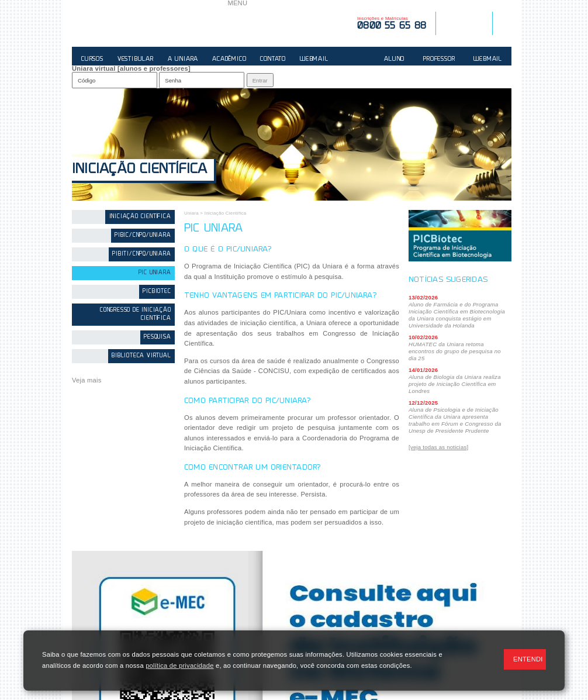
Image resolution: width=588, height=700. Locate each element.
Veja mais (87, 380)
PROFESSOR (439, 59)
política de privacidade (179, 665)
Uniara (191, 213)
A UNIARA (183, 59)
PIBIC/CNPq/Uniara (143, 235)
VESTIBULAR (136, 59)
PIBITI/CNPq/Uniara (141, 254)
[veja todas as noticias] (438, 447)
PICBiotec (157, 292)
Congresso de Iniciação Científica (136, 314)
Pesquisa (157, 337)
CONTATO (273, 59)
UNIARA (150, 23)
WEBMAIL (314, 59)
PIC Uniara (155, 273)
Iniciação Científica (139, 170)
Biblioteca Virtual (141, 356)
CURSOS (92, 59)
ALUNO (394, 59)
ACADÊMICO (229, 59)
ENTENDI (528, 659)
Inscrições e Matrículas (392, 23)
